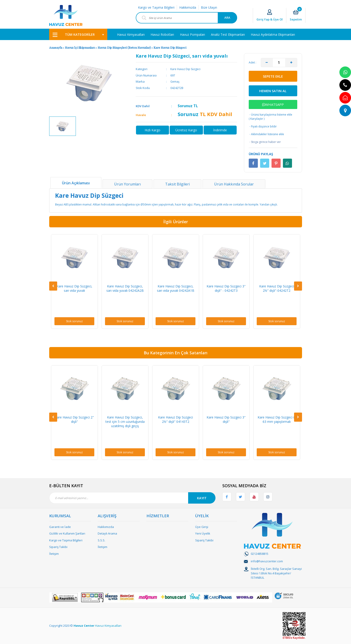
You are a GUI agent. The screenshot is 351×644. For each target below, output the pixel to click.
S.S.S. (101, 540)
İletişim (54, 554)
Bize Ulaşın (209, 7)
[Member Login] (270, 16)
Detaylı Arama (107, 533)
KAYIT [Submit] (202, 498)
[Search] (186, 18)
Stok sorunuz (74, 321)
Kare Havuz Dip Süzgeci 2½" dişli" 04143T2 (175, 419)
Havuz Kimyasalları (108, 626)
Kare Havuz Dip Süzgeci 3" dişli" (226, 419)
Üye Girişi (202, 527)
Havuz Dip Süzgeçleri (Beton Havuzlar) (124, 48)
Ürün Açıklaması (76, 183)
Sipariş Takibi (58, 547)
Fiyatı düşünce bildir (263, 127)
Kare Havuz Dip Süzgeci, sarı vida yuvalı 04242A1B (176, 288)
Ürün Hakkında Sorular (234, 184)
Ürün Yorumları (127, 184)
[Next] (298, 286)
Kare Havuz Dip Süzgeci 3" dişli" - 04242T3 (226, 288)
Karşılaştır (257, 119)
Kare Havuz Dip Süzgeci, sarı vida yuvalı (74, 288)
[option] (63, 126)
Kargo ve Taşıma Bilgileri (156, 7)
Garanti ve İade (60, 527)
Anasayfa (56, 48)
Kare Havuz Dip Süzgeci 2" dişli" (74, 419)
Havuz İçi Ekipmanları (80, 48)
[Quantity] (279, 63)
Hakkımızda (188, 7)
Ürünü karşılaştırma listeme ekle (270, 115)
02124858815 (260, 554)
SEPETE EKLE (273, 76)
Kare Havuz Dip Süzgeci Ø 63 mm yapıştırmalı (277, 419)
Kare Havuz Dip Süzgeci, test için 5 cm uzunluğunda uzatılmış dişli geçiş (125, 422)
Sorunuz (185, 106)
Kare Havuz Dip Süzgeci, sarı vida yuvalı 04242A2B (125, 288)
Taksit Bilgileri (177, 184)
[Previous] (53, 286)
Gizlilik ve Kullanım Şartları (67, 533)
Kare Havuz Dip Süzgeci (170, 48)
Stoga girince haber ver (265, 142)
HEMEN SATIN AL (273, 91)
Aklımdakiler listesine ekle (266, 134)
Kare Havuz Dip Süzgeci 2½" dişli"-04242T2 (277, 288)
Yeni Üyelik (203, 533)
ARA (227, 18)
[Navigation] (78, 34)
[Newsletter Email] (132, 498)
